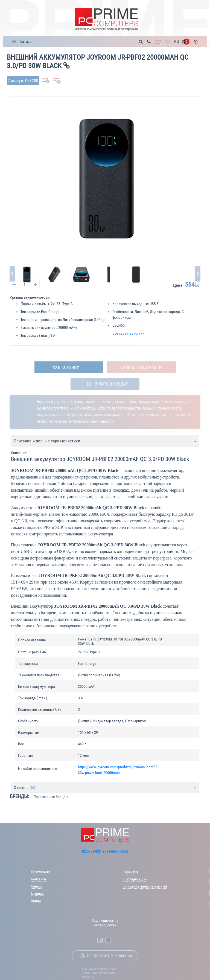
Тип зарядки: (31, 312)
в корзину (69, 367)
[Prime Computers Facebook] (100, 940)
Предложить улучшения (110, 956)
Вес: (116, 325)
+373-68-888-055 (115, 851)
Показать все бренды (51, 797)
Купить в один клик (142, 367)
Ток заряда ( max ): (35, 335)
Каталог (27, 41)
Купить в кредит (111, 384)
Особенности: (123, 312)
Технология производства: (42, 320)
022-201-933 (91, 851)
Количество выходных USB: (135, 304)
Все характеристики (128, 333)
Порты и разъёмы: (35, 304)
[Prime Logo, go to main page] (106, 20)
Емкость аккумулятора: (39, 327)
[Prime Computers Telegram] (108, 940)
